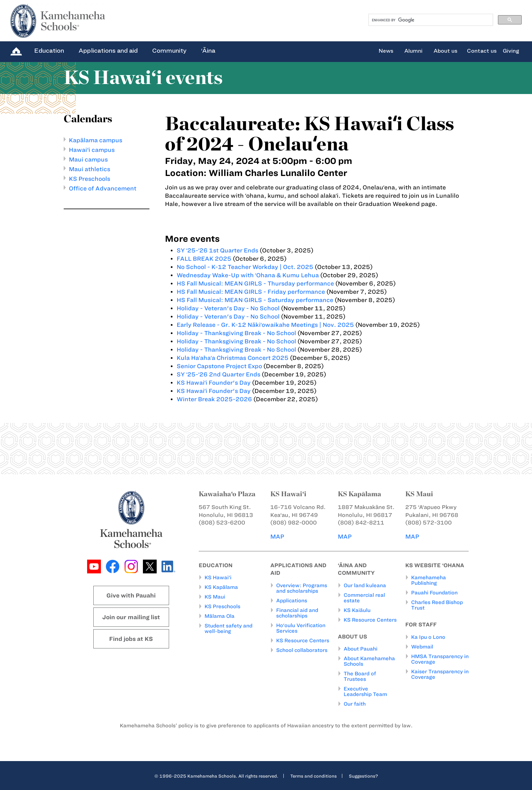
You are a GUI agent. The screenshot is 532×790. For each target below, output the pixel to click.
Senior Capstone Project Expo (219, 366)
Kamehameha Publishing (429, 580)
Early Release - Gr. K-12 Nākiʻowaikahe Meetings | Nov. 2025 (265, 325)
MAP (277, 537)
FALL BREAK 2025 (204, 259)
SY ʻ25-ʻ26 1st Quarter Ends (217, 250)
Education (49, 51)
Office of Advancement (103, 188)
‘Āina (208, 51)
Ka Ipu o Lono (428, 637)
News (386, 51)
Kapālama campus (96, 140)
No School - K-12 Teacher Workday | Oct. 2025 (245, 267)
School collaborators (302, 650)
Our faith (355, 704)
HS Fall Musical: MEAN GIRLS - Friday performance (251, 292)
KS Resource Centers (303, 641)
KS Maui (215, 597)
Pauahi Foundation (434, 593)
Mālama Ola (220, 616)
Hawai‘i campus (92, 150)
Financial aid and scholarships (297, 613)
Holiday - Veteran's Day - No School (228, 308)
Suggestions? (363, 776)
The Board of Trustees (360, 676)
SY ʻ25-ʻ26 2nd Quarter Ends (218, 374)
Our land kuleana (365, 585)
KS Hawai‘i (218, 578)
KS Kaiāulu (357, 610)
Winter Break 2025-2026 (214, 399)
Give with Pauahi (131, 595)
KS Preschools (90, 179)
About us (445, 51)
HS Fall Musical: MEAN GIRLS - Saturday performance (255, 300)
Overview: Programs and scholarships (302, 588)
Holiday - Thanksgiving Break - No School (236, 333)
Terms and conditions (314, 776)
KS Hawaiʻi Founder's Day (214, 383)
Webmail (422, 647)
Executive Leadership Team (365, 692)
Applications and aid (108, 51)
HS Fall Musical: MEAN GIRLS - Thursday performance (255, 283)
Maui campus (88, 159)
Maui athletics (90, 169)
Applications (292, 601)
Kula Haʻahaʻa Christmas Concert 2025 (233, 358)
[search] (430, 20)
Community (169, 51)
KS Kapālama (221, 587)
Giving (511, 51)
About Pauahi (361, 649)
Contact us (482, 51)
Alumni (413, 51)
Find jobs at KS (131, 639)
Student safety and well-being (228, 628)
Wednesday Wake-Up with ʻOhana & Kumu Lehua (248, 275)
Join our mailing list (131, 617)
